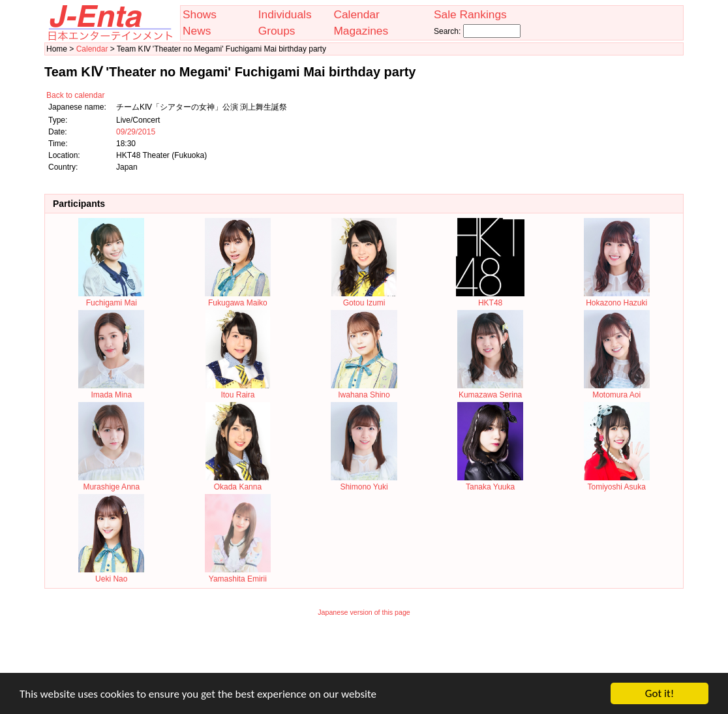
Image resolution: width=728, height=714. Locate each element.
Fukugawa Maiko (238, 298)
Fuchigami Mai (111, 298)
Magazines (361, 31)
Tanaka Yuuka (490, 482)
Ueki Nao (111, 574)
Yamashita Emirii (238, 574)
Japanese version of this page (364, 612)
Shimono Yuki (364, 482)
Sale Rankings (470, 14)
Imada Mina (111, 390)
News (197, 31)
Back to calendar (75, 95)
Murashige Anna (111, 482)
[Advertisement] (364, 653)
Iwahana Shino (364, 390)
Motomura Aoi (617, 390)
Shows (200, 14)
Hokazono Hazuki (617, 298)
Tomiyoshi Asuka (617, 482)
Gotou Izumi (364, 298)
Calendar (356, 14)
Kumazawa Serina (490, 390)
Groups (277, 31)
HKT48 (490, 298)
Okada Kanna (238, 482)
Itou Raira (238, 390)
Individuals (285, 14)
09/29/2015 (136, 132)
